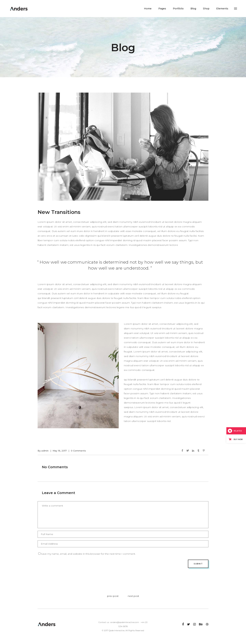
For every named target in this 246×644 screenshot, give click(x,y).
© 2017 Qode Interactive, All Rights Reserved (123, 630)
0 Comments (78, 451)
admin (45, 451)
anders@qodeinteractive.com (125, 622)
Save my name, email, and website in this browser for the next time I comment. (88, 554)
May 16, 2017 (60, 451)
